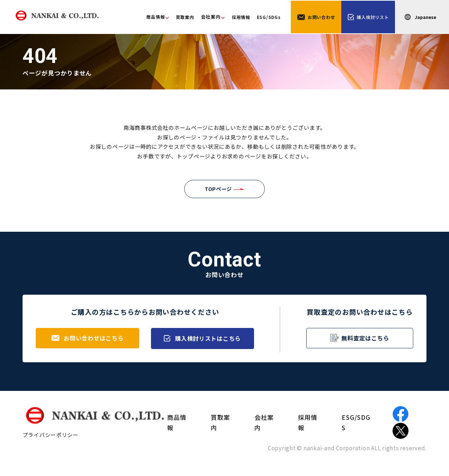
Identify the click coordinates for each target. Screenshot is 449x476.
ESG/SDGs (262, 17)
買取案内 (176, 17)
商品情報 (145, 17)
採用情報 (233, 17)
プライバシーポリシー (51, 436)
